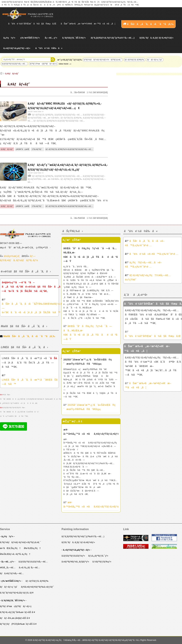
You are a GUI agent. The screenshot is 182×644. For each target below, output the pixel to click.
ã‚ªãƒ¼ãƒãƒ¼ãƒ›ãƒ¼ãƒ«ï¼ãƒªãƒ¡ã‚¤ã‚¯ (103, 60)
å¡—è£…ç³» (51, 38)
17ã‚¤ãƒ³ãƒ (37, 149)
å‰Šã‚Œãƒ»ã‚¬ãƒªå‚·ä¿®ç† (15, 554)
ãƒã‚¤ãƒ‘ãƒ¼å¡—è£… (12, 573)
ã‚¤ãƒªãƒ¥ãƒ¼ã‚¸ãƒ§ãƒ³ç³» (75, 562)
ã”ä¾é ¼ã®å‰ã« (49, 48)
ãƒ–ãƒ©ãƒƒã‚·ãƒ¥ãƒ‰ (134, 60)
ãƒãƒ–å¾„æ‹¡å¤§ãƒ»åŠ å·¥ (15, 618)
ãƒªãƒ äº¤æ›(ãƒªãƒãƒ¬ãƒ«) (43, 64)
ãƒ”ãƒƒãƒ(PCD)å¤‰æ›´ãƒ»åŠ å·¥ (18, 624)
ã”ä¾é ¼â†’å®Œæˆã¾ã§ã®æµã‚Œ (32, 24)
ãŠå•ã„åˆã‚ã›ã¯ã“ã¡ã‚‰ (148, 24)
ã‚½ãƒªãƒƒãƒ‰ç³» (102, 562)
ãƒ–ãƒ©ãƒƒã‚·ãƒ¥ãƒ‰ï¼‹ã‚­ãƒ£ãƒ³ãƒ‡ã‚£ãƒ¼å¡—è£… (59, 121)
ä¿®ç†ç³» (9, 38)
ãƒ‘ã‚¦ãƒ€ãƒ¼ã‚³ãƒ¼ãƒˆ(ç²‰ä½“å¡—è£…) (113, 38)
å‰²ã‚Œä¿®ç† (32, 548)
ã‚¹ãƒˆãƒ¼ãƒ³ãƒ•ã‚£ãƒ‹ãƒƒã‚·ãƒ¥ (17, 593)
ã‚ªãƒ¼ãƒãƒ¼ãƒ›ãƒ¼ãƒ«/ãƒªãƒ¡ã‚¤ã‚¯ (20, 542)
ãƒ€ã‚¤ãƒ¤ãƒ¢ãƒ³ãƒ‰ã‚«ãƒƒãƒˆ (37, 587)
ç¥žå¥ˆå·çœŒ (23, 149)
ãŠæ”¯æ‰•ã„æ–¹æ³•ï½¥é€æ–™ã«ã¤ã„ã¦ (88, 24)
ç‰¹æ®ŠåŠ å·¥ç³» (30, 38)
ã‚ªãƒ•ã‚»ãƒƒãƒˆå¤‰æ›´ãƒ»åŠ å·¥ (18, 612)
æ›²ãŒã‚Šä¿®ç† (10, 548)
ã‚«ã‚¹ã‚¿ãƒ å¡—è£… (29, 567)
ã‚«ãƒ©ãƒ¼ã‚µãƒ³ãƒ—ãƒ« (17, 48)
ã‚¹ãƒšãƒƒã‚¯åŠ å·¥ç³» (74, 38)
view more (63, 64)
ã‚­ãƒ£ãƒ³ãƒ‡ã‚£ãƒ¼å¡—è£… (14, 64)
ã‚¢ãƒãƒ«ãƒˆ (12, 74)
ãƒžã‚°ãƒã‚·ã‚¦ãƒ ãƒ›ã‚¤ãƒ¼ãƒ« (156, 38)
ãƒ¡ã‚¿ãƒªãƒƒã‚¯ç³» (98, 556)
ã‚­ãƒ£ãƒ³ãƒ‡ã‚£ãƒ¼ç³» (73, 556)
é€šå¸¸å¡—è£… (8, 567)
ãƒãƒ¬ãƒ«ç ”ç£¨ (155, 60)
